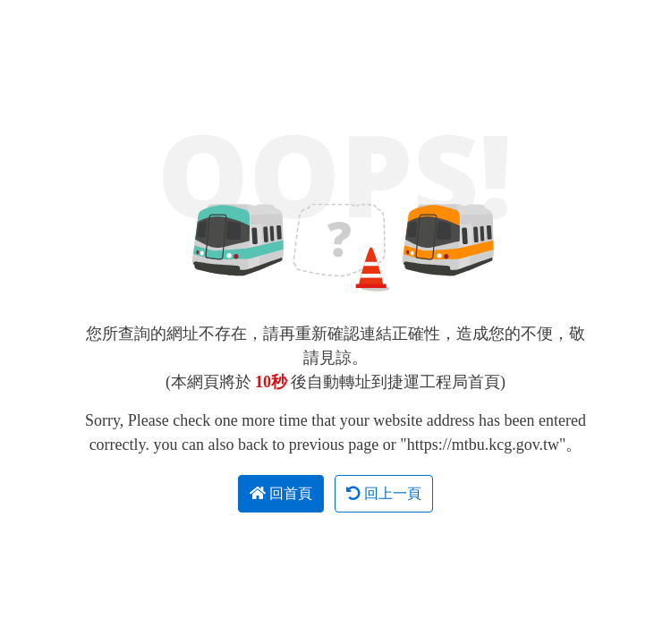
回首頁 (281, 493)
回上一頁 (384, 493)
